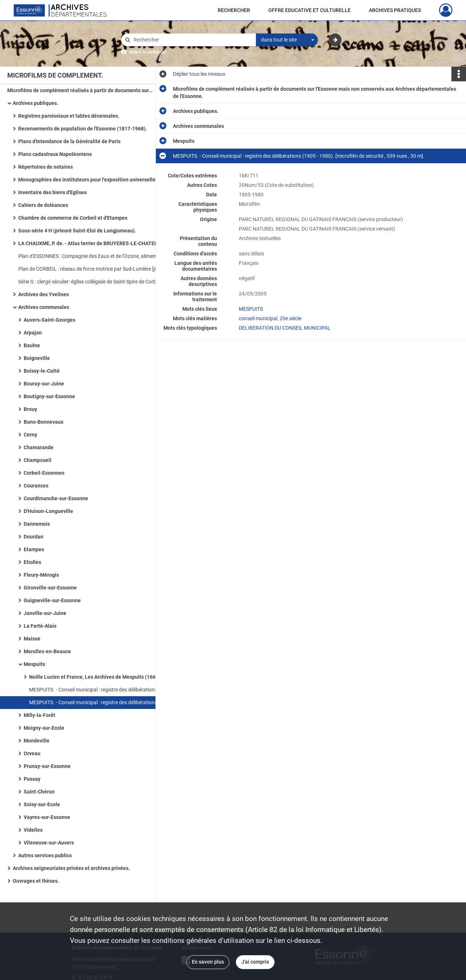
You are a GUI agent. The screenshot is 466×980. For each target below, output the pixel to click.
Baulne (32, 345)
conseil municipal (258, 318)
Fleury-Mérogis (41, 575)
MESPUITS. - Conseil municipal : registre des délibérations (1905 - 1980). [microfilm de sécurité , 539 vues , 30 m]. (102, 702)
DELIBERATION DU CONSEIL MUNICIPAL (285, 328)
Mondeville (37, 741)
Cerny (30, 435)
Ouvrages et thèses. (36, 881)
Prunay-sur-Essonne (47, 766)
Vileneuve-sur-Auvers (49, 843)
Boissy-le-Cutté (42, 371)
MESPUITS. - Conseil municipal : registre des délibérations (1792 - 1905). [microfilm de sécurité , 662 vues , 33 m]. (102, 690)
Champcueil (37, 460)
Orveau (32, 753)
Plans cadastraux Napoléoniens (55, 154)
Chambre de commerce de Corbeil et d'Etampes (73, 218)
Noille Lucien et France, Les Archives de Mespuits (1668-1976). (102, 677)
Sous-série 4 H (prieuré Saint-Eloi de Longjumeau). (77, 231)
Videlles (33, 830)
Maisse (32, 639)
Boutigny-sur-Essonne (49, 396)
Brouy (30, 409)
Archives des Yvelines (44, 294)
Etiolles (32, 562)
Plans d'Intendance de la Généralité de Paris (69, 141)
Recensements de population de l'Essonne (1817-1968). (83, 129)
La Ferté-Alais (40, 626)
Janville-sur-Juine (45, 613)
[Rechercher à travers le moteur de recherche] (192, 40)
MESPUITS (251, 309)
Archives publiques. (35, 103)
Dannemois (37, 524)
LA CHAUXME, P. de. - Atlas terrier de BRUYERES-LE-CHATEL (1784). (91, 243)
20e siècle (291, 318)
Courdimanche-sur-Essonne (56, 498)
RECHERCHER (234, 10)
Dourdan (33, 537)
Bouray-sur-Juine (44, 384)
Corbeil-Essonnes (44, 473)
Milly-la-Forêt (40, 715)
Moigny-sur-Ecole (44, 728)
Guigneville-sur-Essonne (52, 600)
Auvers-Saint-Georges (50, 320)
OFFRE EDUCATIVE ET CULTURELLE (309, 10)
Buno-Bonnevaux (44, 422)
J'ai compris (255, 962)
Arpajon (33, 333)
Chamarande (39, 447)
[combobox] (287, 40)
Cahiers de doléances (43, 205)
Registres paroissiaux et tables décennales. (69, 116)
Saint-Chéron (39, 792)
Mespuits (34, 664)
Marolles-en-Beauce (47, 651)
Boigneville (37, 358)
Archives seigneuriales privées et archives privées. (71, 868)
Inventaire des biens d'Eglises (52, 192)
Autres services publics (45, 855)
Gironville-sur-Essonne (50, 588)
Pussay (32, 779)
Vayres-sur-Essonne (47, 817)
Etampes (34, 549)
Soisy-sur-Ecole (42, 804)
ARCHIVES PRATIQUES (395, 10)
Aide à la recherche (148, 52)
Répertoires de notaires (46, 167)
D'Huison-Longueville (48, 511)
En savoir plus (208, 962)
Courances (36, 486)
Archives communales (44, 307)
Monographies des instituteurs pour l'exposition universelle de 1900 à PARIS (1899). (91, 180)
